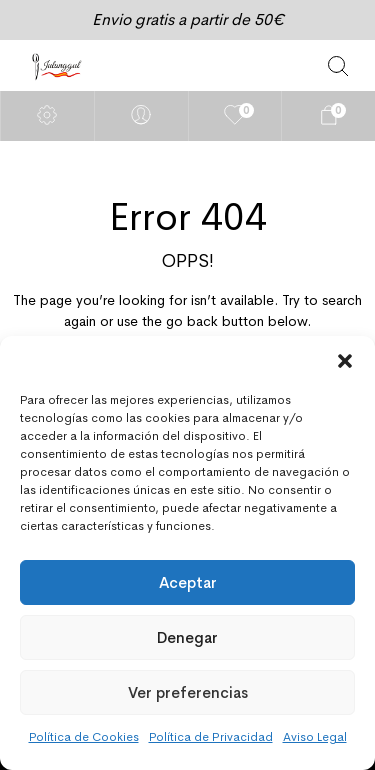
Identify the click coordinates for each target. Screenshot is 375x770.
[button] (345, 361)
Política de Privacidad (211, 737)
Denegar (187, 637)
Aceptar (188, 582)
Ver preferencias (188, 692)
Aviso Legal (315, 737)
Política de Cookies (84, 737)
